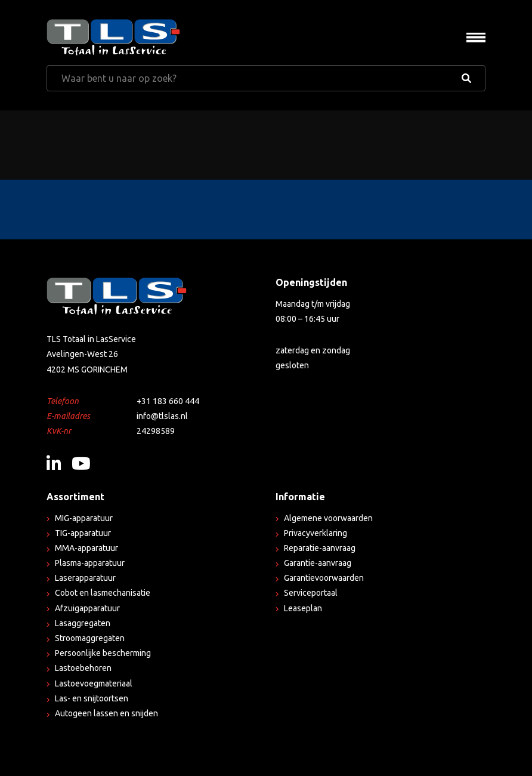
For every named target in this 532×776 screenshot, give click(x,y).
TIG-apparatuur (83, 533)
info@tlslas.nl (162, 416)
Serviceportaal (311, 593)
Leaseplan (303, 608)
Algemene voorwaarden (328, 518)
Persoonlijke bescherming (103, 653)
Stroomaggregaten (90, 638)
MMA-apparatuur (86, 548)
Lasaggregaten (83, 623)
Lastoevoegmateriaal (94, 683)
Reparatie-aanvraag (320, 548)
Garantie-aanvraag (318, 563)
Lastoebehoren (83, 668)
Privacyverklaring (316, 533)
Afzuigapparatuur (87, 608)
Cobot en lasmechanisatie (103, 593)
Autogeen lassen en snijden (106, 713)
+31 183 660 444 (168, 401)
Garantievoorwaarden (324, 578)
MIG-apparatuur (84, 518)
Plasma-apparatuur (90, 563)
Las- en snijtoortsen (92, 698)
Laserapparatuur (85, 578)
